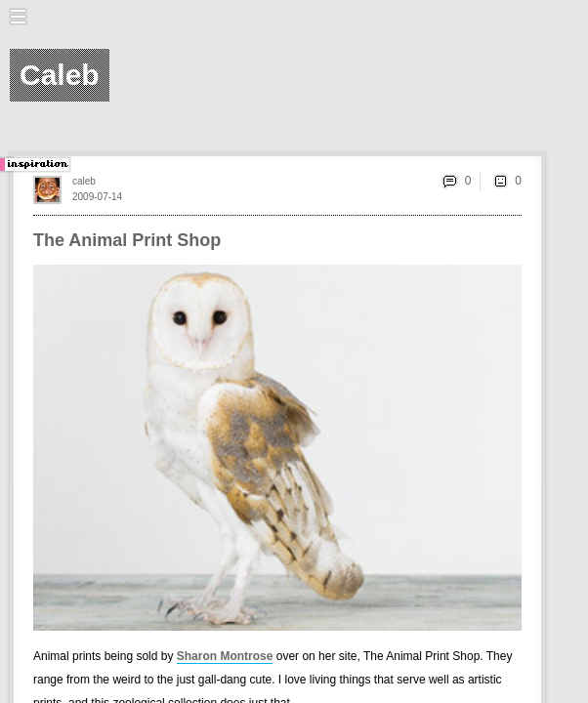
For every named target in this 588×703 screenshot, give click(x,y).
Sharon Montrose (225, 656)
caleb (84, 181)
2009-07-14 (97, 197)
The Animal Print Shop (127, 240)
